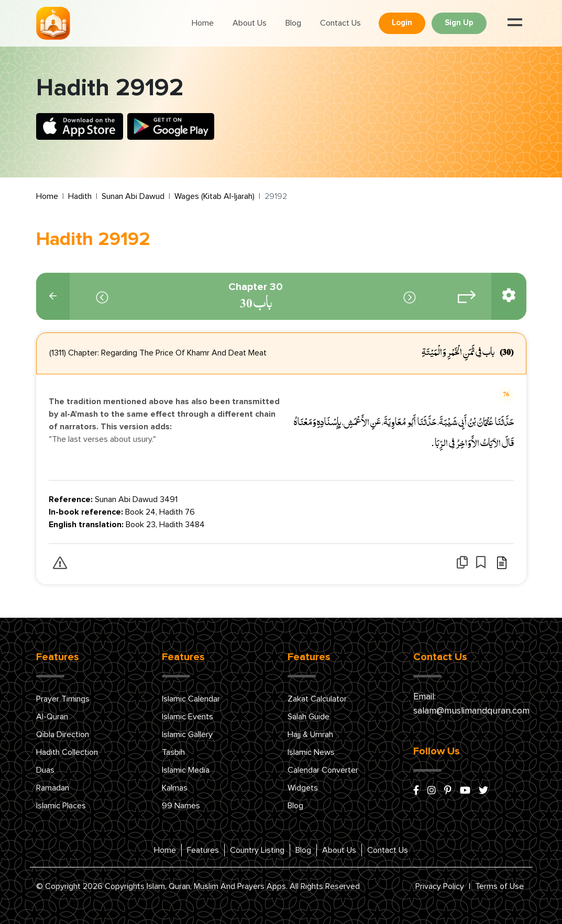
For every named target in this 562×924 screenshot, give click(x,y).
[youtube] (465, 791)
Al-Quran (52, 717)
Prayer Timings (63, 699)
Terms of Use (499, 886)
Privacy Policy (440, 886)
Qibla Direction (63, 734)
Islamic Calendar (191, 699)
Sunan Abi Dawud (133, 196)
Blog (293, 23)
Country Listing (257, 850)
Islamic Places (61, 806)
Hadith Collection (67, 752)
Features (203, 850)
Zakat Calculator (317, 699)
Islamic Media (186, 770)
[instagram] (432, 791)
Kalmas (175, 788)
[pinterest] (448, 791)
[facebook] (416, 791)
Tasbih (173, 752)
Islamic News (311, 752)
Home (203, 23)
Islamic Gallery (187, 734)
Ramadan (53, 788)
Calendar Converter (323, 770)
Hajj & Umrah (310, 734)
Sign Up (459, 23)
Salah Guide (308, 717)
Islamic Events (188, 717)
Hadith (80, 196)
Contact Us (340, 23)
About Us (250, 23)
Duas (45, 770)
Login (402, 23)
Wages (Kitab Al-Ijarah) (214, 196)
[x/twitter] (483, 791)
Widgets (303, 788)
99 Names (181, 806)
